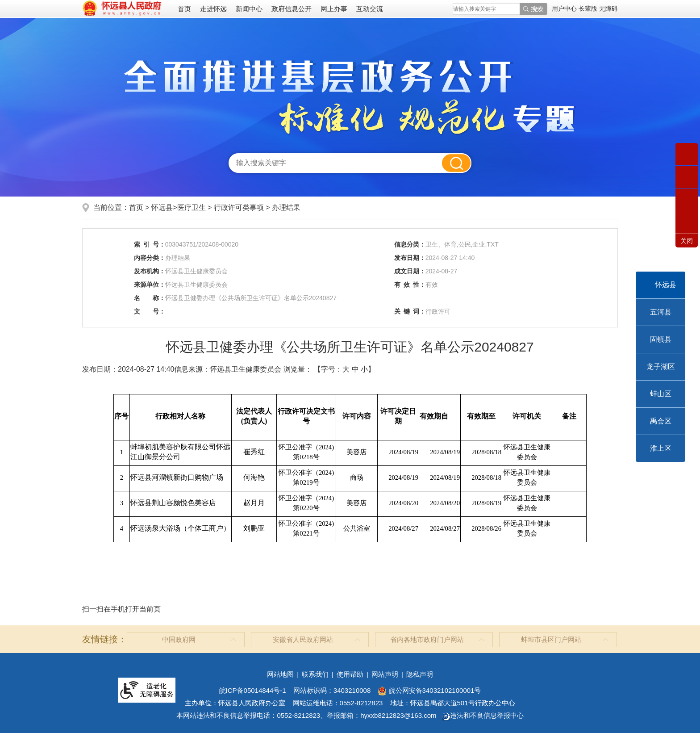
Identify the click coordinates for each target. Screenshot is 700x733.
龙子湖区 (661, 366)
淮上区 (661, 448)
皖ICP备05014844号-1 (253, 690)
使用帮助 (350, 674)
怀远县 (666, 285)
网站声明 (385, 674)
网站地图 (280, 674)
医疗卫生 (192, 207)
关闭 (687, 241)
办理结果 (286, 207)
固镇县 (661, 339)
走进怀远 (213, 9)
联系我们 (315, 674)
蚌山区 (661, 394)
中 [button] (355, 369)
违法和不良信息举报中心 (483, 715)
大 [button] (346, 369)
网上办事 (334, 9)
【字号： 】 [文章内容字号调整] (344, 369)
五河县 (661, 312)
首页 (184, 9)
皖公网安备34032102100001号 (429, 690)
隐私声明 (420, 674)
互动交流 (370, 9)
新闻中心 (249, 9)
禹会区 (661, 421)
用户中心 (564, 8)
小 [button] (364, 369)
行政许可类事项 (239, 207)
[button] (589, 8)
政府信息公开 (292, 9)
